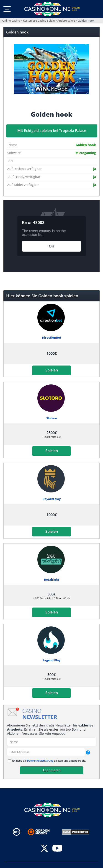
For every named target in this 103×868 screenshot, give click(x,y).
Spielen (52, 370)
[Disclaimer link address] (42, 832)
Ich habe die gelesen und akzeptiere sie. (49, 761)
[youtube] (57, 849)
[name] (51, 742)
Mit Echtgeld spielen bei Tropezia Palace (52, 131)
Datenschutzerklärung (40, 761)
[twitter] (44, 849)
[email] (46, 752)
